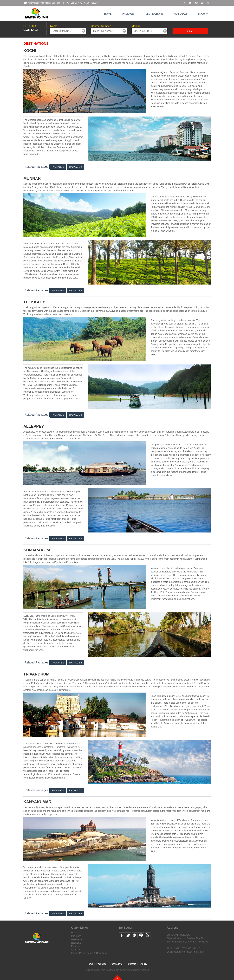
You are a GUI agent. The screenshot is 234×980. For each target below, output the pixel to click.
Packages (129, 14)
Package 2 (75, 167)
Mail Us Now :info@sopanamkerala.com (44, 3)
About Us (76, 950)
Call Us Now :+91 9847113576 (82, 3)
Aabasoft (144, 970)
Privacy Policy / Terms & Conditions (89, 953)
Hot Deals (181, 14)
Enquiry (203, 14)
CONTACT (31, 30)
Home (108, 14)
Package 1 (58, 167)
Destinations (154, 14)
